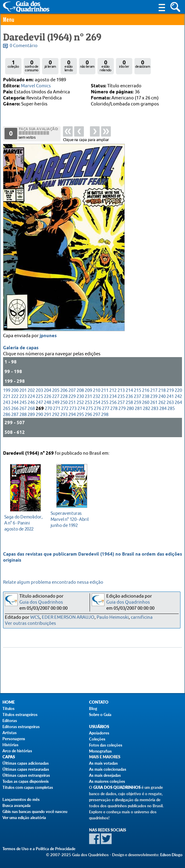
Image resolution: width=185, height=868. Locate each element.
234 (113, 402)
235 (121, 402)
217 (154, 396)
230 (80, 402)
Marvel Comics (36, 86)
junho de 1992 (70, 519)
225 (39, 402)
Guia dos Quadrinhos (41, 602)
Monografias (100, 751)
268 (31, 414)
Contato (99, 702)
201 (23, 396)
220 (178, 396)
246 (31, 408)
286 (7, 420)
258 (129, 408)
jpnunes (48, 341)
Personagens (14, 739)
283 (155, 414)
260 (146, 408)
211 (105, 396)
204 (48, 396)
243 (7, 408)
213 (121, 396)
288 (23, 420)
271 (57, 414)
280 (130, 414)
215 (137, 396)
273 (73, 414)
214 (129, 396)
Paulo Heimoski (113, 617)
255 (105, 408)
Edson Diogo (171, 855)
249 (56, 408)
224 (31, 402)
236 (129, 402)
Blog (93, 708)
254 (97, 408)
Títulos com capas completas (28, 787)
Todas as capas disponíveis (26, 781)
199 (7, 396)
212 (113, 396)
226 (48, 402)
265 (7, 414)
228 (64, 402)
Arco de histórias (17, 751)
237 (137, 402)
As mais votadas (103, 763)
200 (15, 396)
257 (121, 408)
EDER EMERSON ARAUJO (68, 617)
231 (88, 402)
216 (146, 396)
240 (162, 402)
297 (97, 420)
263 (170, 408)
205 (56, 396)
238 (146, 402)
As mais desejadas (105, 775)
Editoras (10, 721)
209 (88, 396)
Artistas (10, 733)
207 (72, 396)
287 (15, 420)
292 (56, 420)
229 (72, 402)
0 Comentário (24, 46)
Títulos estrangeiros (20, 715)
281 (138, 414)
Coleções (97, 739)
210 (97, 396)
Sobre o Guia (100, 715)
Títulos (8, 708)
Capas (9, 757)
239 (154, 402)
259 (137, 408)
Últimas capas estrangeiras (26, 775)
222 (15, 402)
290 (39, 420)
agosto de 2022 (24, 522)
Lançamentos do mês (21, 799)
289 (31, 420)
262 (162, 408)
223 (23, 402)
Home (8, 702)
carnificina (142, 617)
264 (178, 408)
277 (106, 414)
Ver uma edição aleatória (24, 818)
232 (97, 402)
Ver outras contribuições (30, 623)
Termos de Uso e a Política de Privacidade (39, 849)
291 (48, 420)
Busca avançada (17, 805)
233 (105, 402)
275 (89, 414)
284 (163, 414)
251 (72, 408)
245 (23, 408)
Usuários (99, 727)
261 (154, 408)
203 (39, 396)
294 (72, 420)
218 (162, 396)
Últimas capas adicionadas (26, 763)
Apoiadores (99, 733)
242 (178, 402)
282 (147, 414)
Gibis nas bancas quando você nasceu (35, 812)
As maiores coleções (107, 781)
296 (88, 420)
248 (48, 408)
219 (170, 396)
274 (81, 414)
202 (31, 396)
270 (48, 414)
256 (113, 408)
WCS (35, 617)
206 (64, 396)
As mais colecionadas (108, 769)
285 (171, 414)
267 (23, 414)
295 (80, 420)
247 (39, 408)
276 (97, 414)
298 (105, 420)
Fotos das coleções (106, 745)
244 (15, 408)
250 (64, 408)
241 (170, 402)
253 (88, 408)
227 (56, 402)
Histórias (10, 745)
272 (65, 414)
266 (15, 414)
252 (80, 408)
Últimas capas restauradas (26, 769)
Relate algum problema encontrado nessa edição (53, 582)
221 (7, 402)
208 (80, 396)
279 (122, 414)
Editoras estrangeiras (21, 727)
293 (64, 420)
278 (114, 414)
